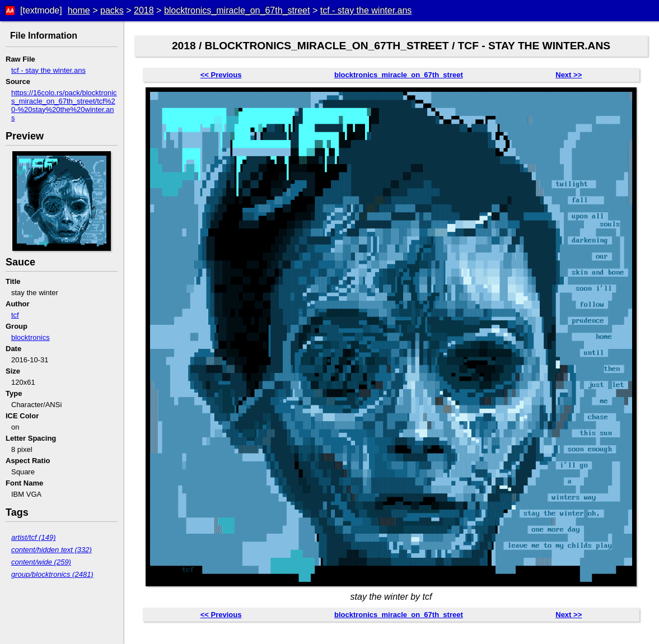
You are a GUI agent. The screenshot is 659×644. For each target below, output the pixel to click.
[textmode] (41, 10)
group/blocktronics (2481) (52, 574)
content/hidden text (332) (52, 550)
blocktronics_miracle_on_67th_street (237, 10)
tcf (15, 315)
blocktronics (31, 337)
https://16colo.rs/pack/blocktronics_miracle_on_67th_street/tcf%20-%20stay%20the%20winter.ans (64, 105)
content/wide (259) (41, 562)
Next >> (569, 75)
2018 (144, 10)
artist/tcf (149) (33, 537)
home (79, 10)
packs (112, 10)
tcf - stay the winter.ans (366, 10)
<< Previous (221, 75)
